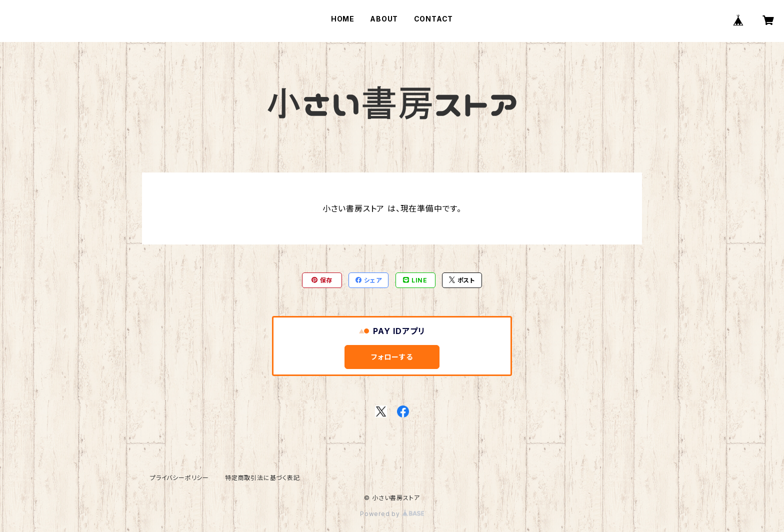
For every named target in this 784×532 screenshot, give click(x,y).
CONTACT (434, 19)
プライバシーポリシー (179, 478)
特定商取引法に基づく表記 (262, 478)
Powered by (392, 514)
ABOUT (384, 19)
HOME (343, 19)
